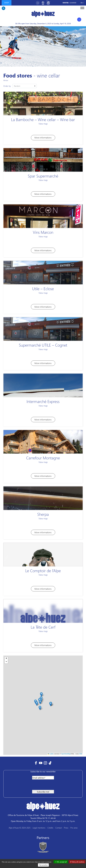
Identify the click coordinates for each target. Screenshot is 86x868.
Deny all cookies (77, 862)
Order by (7, 86)
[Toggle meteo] (38, 4)
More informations (43, 137)
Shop (7, 3)
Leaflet (50, 754)
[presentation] (22, 786)
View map (43, 124)
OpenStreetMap (66, 754)
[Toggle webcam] (43, 4)
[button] (37, 704)
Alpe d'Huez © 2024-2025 (20, 828)
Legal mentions (39, 828)
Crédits (50, 828)
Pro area (74, 828)
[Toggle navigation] (82, 8)
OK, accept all (61, 862)
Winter (66, 3)
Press (66, 828)
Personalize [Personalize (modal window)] (43, 865)
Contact (59, 828)
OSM (81, 754)
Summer (73, 3)
